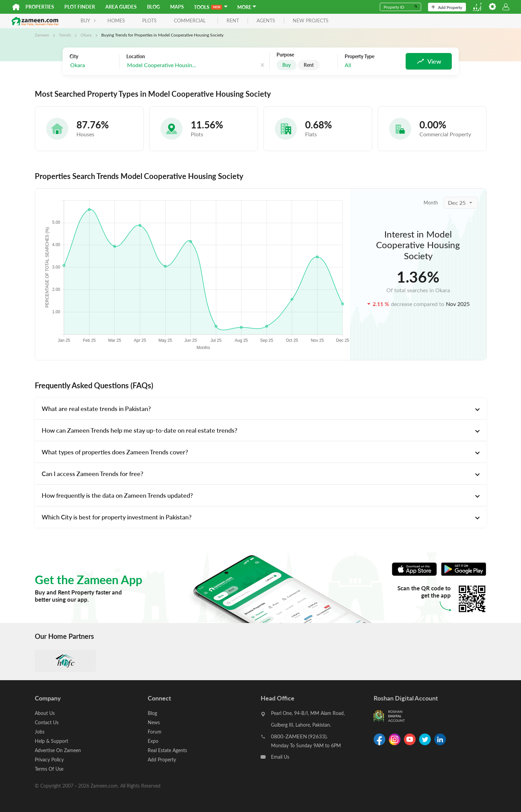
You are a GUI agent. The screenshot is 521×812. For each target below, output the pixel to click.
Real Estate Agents (167, 750)
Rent (309, 65)
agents (266, 21)
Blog (153, 7)
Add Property (447, 7)
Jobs (40, 732)
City (74, 56)
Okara (86, 35)
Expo (153, 741)
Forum (155, 732)
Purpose (285, 55)
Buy (286, 65)
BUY (88, 20)
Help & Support (51, 741)
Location (136, 56)
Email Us (280, 757)
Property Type (360, 56)
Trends (65, 35)
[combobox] (93, 65)
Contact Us (47, 722)
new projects (311, 21)
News (154, 722)
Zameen (42, 35)
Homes (116, 20)
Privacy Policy (49, 760)
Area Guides (121, 7)
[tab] (261, 409)
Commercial (190, 20)
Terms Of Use (49, 769)
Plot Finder (80, 7)
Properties (40, 7)
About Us (45, 713)
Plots (149, 20)
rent (233, 21)
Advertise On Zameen (58, 750)
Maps (177, 7)
